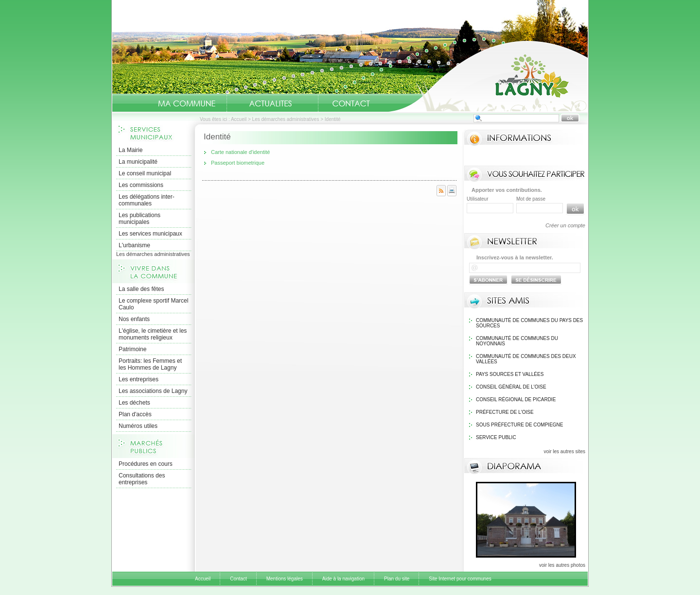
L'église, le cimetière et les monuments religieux (153, 334)
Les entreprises (139, 379)
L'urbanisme (134, 245)
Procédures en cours (146, 464)
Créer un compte (565, 225)
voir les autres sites (564, 451)
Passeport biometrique (238, 163)
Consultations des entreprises (142, 479)
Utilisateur (477, 199)
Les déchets (134, 403)
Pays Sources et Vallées (510, 374)
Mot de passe (531, 199)
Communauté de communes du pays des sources (529, 323)
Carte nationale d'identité (240, 152)
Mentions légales (285, 579)
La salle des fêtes (141, 289)
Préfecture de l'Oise (505, 412)
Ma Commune (187, 103)
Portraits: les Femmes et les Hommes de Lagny (150, 364)
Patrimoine (132, 349)
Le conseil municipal (145, 173)
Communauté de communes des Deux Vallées (526, 359)
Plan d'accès (135, 414)
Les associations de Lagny (153, 391)
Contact (351, 103)
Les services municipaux (150, 234)
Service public (496, 437)
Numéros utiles (138, 426)
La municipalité (138, 162)
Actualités (270, 103)
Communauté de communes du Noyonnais (517, 341)
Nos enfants (134, 319)
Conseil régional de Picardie (516, 399)
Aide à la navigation (343, 579)
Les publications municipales (140, 219)
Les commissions (141, 185)
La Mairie (131, 150)
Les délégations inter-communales (147, 200)
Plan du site (397, 579)
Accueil (488, 76)
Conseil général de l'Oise (511, 387)
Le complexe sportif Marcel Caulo (153, 304)
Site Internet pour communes (460, 579)
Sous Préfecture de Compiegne (519, 425)
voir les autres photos (562, 565)
